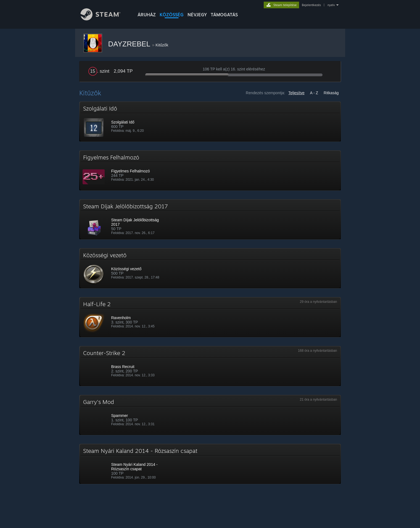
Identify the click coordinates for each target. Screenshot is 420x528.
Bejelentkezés (311, 5)
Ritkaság (331, 93)
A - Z (314, 93)
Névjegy (197, 15)
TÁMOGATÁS (224, 15)
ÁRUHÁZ (147, 15)
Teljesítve (296, 93)
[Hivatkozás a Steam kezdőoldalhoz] (105, 19)
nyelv (331, 5)
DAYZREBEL (130, 44)
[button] (210, 122)
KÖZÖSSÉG (172, 15)
